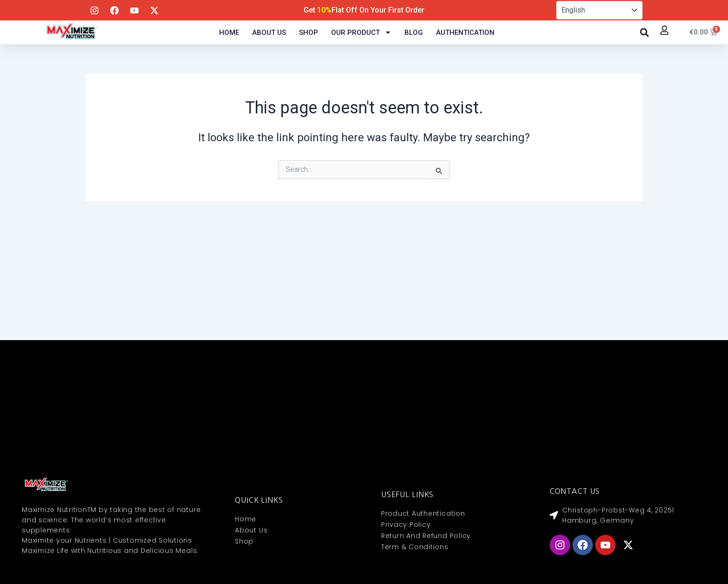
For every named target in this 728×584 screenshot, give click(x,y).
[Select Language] (599, 10)
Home (229, 33)
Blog (414, 33)
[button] (645, 33)
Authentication (465, 33)
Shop (309, 33)
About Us (269, 33)
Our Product (361, 33)
